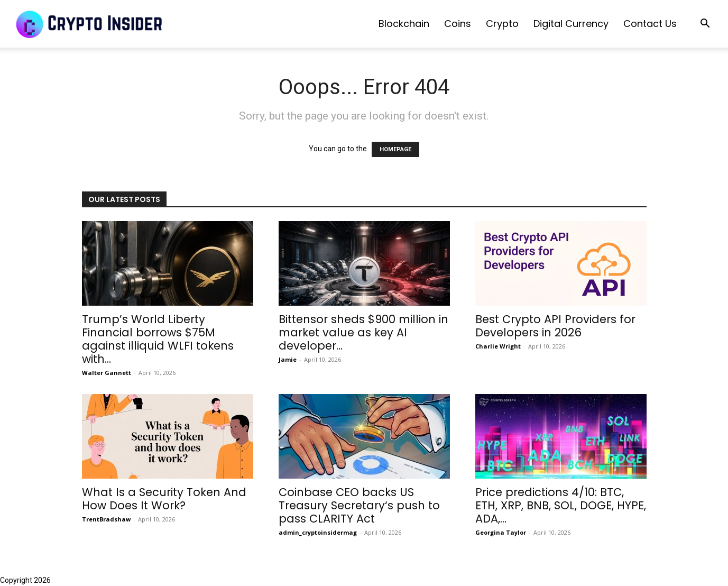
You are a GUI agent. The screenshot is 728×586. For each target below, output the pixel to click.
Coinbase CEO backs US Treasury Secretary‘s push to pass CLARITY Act (359, 505)
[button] (705, 25)
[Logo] (90, 24)
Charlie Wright (498, 346)
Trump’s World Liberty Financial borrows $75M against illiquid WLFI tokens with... (158, 339)
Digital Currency (571, 24)
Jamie (288, 359)
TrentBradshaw (106, 519)
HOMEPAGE (395, 149)
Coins (458, 24)
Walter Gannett (107, 373)
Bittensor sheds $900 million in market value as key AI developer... (363, 332)
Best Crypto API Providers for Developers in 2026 (555, 326)
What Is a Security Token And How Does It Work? (164, 499)
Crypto (502, 24)
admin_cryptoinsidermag (318, 532)
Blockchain (404, 24)
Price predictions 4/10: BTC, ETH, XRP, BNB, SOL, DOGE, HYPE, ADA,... (561, 505)
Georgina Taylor (501, 532)
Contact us (650, 24)
